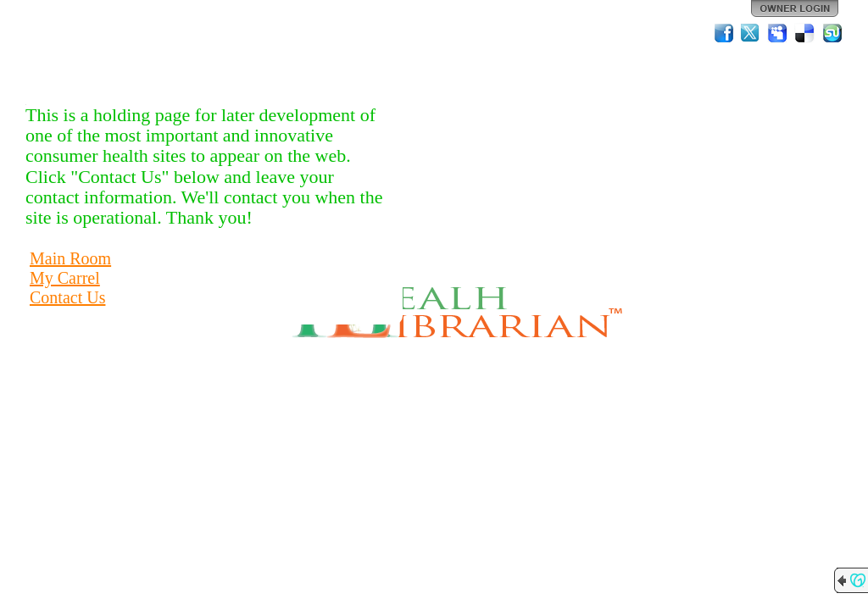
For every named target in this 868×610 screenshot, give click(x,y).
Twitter (751, 33)
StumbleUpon (832, 33)
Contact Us (67, 297)
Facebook (724, 33)
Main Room (70, 258)
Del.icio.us (805, 33)
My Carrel (65, 278)
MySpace (778, 33)
